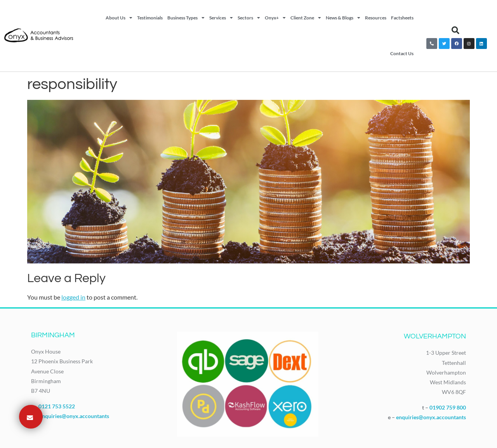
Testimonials (150, 18)
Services (221, 18)
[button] (455, 30)
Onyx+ (275, 18)
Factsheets (402, 18)
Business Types (186, 18)
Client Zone (306, 18)
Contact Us (402, 53)
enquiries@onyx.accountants (74, 416)
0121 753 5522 (57, 406)
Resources (376, 18)
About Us (119, 18)
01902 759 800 (448, 407)
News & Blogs (343, 18)
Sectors (249, 18)
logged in (73, 297)
